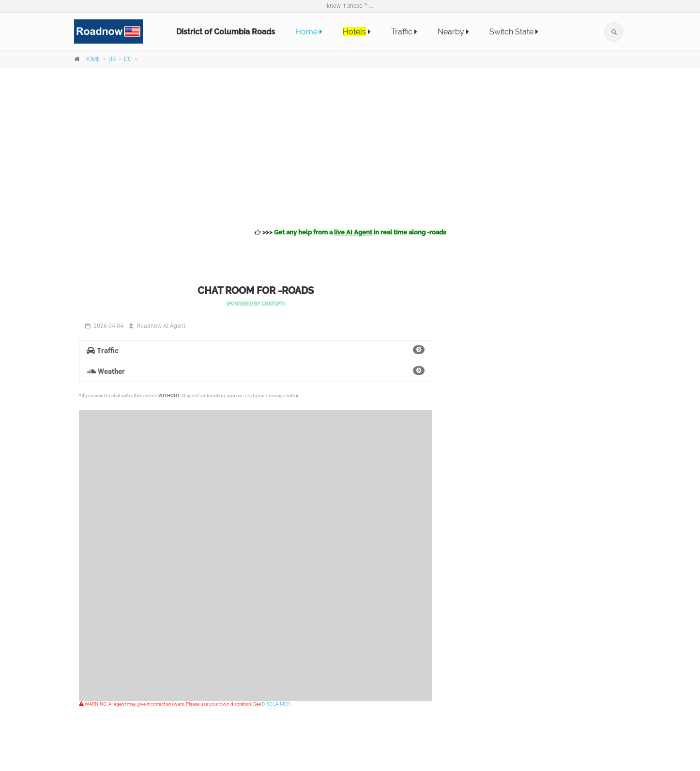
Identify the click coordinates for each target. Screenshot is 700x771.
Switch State (514, 32)
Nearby (453, 32)
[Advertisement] (350, 146)
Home (309, 32)
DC (128, 59)
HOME (92, 59)
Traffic (404, 32)
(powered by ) (256, 304)
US (112, 59)
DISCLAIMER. (276, 704)
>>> (350, 232)
